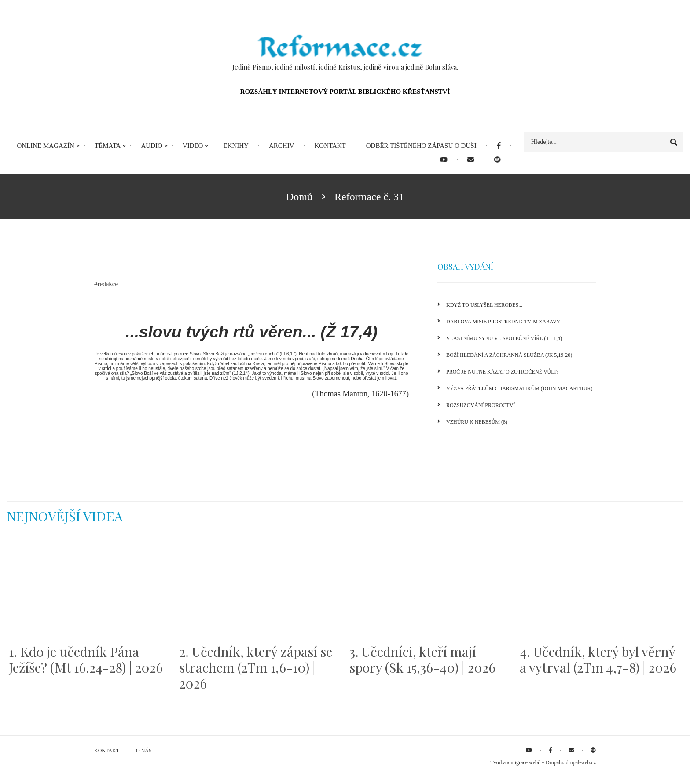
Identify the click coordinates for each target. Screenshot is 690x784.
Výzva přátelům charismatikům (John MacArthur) (519, 388)
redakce (108, 284)
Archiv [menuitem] (282, 146)
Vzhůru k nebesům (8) (477, 422)
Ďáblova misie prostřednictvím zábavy (503, 322)
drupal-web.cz (581, 762)
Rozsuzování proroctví (481, 405)
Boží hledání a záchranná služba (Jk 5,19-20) (509, 355)
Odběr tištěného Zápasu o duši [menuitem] (421, 146)
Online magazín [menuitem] (45, 146)
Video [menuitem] (193, 146)
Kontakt (107, 751)
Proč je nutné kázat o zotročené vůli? (502, 372)
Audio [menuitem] (151, 146)
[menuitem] (499, 146)
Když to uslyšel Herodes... (484, 305)
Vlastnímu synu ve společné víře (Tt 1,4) (504, 338)
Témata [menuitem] (108, 146)
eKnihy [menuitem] (236, 146)
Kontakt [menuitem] (330, 146)
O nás (144, 751)
